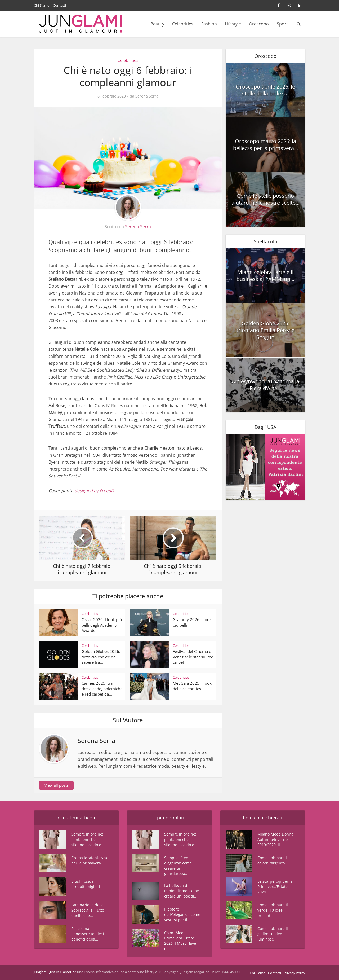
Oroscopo (259, 24)
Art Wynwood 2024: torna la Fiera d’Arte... (266, 385)
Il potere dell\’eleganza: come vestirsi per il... (182, 914)
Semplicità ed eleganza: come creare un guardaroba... (178, 866)
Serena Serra (147, 96)
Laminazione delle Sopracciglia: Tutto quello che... (88, 910)
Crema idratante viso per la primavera (90, 860)
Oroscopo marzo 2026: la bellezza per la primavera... (266, 145)
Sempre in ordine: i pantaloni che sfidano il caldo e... (88, 839)
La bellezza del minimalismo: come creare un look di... (182, 891)
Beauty (157, 24)
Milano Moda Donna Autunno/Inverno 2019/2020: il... (275, 839)
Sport (282, 24)
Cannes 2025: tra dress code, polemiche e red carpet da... (102, 689)
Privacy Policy (294, 973)
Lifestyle (233, 24)
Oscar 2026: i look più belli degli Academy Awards (102, 625)
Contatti (59, 5)
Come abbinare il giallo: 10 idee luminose (273, 934)
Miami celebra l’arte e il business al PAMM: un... (265, 276)
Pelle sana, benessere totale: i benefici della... (88, 934)
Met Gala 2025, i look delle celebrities (192, 686)
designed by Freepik (94, 491)
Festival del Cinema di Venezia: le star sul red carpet (193, 657)
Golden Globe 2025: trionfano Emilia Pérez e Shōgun (266, 330)
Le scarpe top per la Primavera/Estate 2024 (275, 887)
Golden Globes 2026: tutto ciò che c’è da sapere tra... (101, 657)
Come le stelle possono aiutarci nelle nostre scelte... (266, 199)
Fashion (209, 24)
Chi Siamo (42, 5)
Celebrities (183, 24)
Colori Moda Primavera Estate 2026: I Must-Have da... (180, 941)
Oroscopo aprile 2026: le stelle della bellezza (265, 90)
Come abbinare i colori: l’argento (272, 860)
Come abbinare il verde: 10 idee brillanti (273, 910)
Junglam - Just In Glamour (54, 972)
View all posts (57, 785)
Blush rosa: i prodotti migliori (86, 884)
